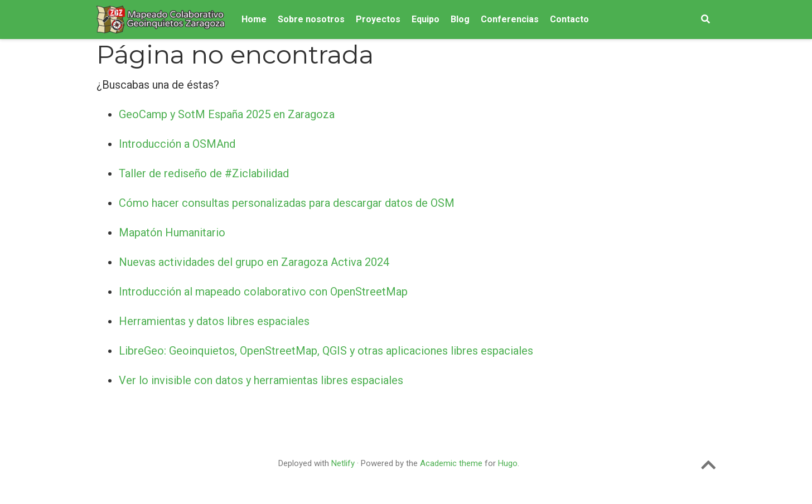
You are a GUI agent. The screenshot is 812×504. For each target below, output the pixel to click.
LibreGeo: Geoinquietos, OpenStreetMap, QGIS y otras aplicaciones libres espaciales (326, 351)
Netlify (343, 463)
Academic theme (451, 463)
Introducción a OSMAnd (177, 144)
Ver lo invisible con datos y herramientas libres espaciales (261, 380)
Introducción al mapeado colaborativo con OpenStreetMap (263, 292)
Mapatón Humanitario (172, 232)
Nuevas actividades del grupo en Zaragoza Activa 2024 (254, 262)
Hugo (508, 463)
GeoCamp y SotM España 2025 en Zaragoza (227, 114)
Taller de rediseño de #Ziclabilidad (204, 173)
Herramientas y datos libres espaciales (214, 321)
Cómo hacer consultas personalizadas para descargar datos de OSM (287, 203)
